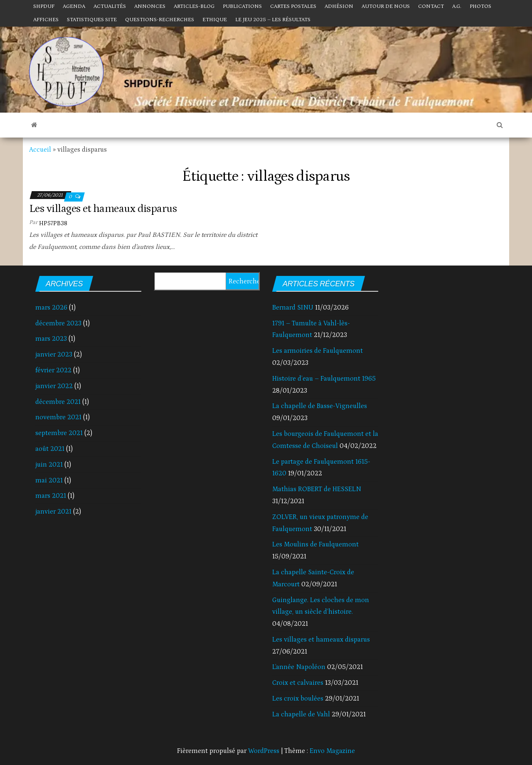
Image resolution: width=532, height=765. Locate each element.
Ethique (215, 20)
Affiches (46, 20)
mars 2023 (51, 339)
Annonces (150, 6)
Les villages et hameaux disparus (103, 209)
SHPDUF (44, 6)
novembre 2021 (58, 417)
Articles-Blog (194, 6)
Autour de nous (386, 6)
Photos (480, 6)
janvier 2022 (54, 386)
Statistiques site (92, 20)
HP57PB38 (53, 224)
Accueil (40, 150)
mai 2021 (49, 480)
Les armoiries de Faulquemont (318, 351)
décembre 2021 (58, 402)
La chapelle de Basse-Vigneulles (320, 406)
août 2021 (50, 449)
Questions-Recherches (160, 20)
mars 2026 (51, 307)
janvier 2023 (54, 354)
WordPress (264, 751)
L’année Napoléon (299, 667)
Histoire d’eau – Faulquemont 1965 (324, 379)
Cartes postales (293, 6)
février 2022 (53, 370)
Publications (242, 6)
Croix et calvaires (298, 683)
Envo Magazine (332, 751)
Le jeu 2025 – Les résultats (273, 20)
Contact (431, 6)
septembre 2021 (59, 433)
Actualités (110, 6)
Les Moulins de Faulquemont (315, 544)
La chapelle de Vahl (301, 714)
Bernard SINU (293, 307)
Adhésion (339, 6)
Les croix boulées (298, 699)
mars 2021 (51, 496)
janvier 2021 (53, 512)
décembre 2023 (58, 323)
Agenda (74, 6)
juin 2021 (49, 465)
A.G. (457, 6)
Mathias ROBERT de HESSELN (317, 489)
